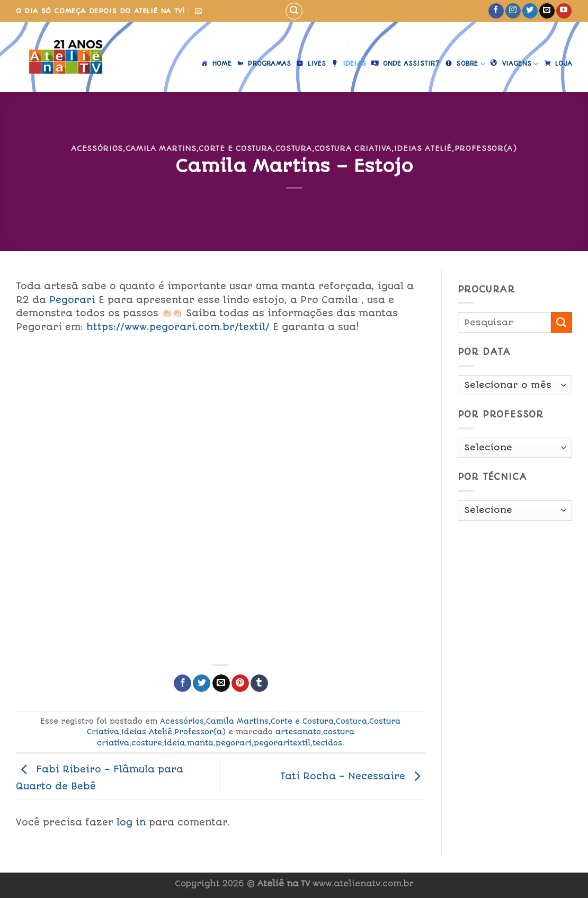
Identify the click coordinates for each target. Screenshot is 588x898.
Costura (294, 148)
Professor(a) (486, 148)
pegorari (234, 743)
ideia (175, 743)
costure (147, 743)
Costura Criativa (353, 148)
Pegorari (71, 300)
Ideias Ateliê (423, 148)
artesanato (298, 732)
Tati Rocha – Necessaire (353, 776)
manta (200, 743)
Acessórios (97, 148)
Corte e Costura (236, 148)
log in (131, 822)
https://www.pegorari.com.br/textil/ (178, 327)
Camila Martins (161, 148)
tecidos (327, 743)
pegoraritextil (282, 743)
